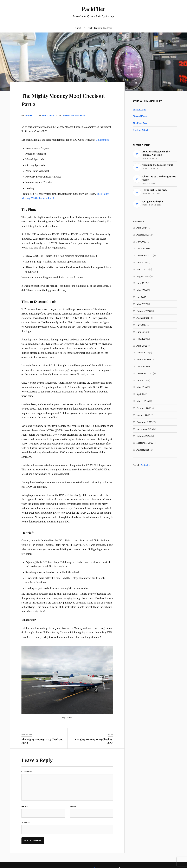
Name (25, 806)
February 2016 (144, 408)
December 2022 (144, 255)
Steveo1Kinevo (141, 116)
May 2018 (142, 339)
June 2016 (142, 380)
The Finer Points (141, 123)
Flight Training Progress (100, 28)
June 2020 (142, 283)
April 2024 (142, 228)
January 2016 (143, 415)
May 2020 (142, 290)
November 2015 (145, 429)
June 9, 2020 (49, 116)
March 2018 (143, 352)
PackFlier (93, 9)
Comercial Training (76, 116)
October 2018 (144, 311)
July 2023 (141, 242)
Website (26, 823)
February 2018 (144, 359)
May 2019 (142, 304)
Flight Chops (139, 109)
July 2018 (141, 325)
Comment (28, 772)
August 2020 (143, 276)
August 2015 (143, 450)
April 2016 (142, 394)
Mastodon (145, 465)
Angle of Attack (141, 130)
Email (73, 806)
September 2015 (145, 443)
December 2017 (144, 373)
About (78, 28)
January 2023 (143, 248)
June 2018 (142, 332)
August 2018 (143, 318)
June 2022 (142, 262)
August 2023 (143, 235)
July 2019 (141, 297)
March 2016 (143, 401)
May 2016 (142, 387)
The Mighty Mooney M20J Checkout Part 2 (60, 99)
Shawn (29, 116)
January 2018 (143, 366)
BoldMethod (102, 140)
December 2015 (144, 422)
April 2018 (142, 346)
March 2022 (143, 269)
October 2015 (144, 436)
